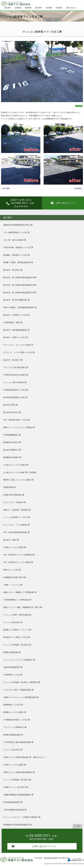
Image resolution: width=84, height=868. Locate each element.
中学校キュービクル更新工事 (15, 547)
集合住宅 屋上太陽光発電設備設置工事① (20, 293)
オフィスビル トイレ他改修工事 (16, 525)
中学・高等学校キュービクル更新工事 (18, 562)
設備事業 (18, 8)
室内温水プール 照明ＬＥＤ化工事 (17, 637)
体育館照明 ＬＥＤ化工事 (13, 705)
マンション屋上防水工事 (13, 622)
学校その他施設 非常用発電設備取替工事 (20, 307)
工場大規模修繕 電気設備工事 (15, 810)
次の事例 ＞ (79, 188)
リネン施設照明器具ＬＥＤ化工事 (16, 232)
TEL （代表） (42, 836)
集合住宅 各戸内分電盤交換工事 (16, 300)
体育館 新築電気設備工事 (13, 735)
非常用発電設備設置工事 (13, 802)
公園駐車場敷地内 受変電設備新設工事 (18, 795)
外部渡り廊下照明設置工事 (14, 495)
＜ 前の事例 (5, 188)
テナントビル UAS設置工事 (15, 502)
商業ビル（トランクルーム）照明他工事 (19, 427)
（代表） (21, 203)
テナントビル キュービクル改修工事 (18, 345)
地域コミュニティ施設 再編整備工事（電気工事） (23, 607)
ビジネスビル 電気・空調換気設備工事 (18, 690)
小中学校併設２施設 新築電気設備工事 (18, 742)
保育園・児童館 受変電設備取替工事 (18, 262)
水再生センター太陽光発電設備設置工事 (19, 772)
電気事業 (8, 8)
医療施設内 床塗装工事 (12, 457)
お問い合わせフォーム (63, 203)
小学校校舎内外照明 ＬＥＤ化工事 (17, 720)
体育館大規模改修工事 (12, 652)
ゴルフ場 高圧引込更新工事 (15, 240)
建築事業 (28, 8)
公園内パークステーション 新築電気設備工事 (21, 697)
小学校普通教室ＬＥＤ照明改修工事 (17, 600)
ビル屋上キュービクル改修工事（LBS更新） (21, 472)
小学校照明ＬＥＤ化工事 (13, 675)
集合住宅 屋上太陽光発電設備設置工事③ (20, 277)
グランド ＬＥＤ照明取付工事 (15, 727)
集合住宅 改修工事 (11, 540)
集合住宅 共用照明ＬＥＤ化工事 (16, 315)
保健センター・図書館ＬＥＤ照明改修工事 (20, 592)
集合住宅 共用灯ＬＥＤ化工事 (16, 337)
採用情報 (59, 8)
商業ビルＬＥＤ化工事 (12, 570)
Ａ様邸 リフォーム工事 (13, 585)
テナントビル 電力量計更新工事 (16, 367)
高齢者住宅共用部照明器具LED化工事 (18, 225)
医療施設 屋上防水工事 (12, 442)
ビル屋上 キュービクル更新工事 (16, 465)
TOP (78, 826)
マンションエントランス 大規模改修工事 (19, 660)
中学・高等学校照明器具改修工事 (16, 532)
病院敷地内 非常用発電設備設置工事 (17, 825)
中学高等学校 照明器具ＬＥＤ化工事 (18, 248)
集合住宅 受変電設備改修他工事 (16, 330)
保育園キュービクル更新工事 (15, 712)
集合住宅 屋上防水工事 (13, 270)
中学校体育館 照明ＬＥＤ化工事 (16, 390)
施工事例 (38, 8)
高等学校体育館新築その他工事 (16, 397)
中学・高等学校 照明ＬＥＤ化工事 (17, 420)
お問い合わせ (71, 8)
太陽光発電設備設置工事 (13, 667)
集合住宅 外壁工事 (10, 405)
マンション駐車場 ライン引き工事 (17, 517)
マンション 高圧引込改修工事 (15, 382)
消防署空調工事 (9, 487)
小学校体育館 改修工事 (13, 322)
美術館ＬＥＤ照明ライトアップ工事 (17, 630)
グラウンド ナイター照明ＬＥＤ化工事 (19, 352)
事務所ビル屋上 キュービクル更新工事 (18, 480)
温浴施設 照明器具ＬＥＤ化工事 (16, 255)
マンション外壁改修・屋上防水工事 (17, 645)
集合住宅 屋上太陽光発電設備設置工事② (20, 285)
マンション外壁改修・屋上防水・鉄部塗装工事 (22, 682)
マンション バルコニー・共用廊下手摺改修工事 (22, 817)
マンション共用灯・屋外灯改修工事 (17, 615)
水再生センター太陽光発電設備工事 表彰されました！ (25, 757)
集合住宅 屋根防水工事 (12, 450)
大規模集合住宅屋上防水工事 (15, 577)
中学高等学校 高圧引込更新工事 (16, 375)
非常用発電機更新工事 (12, 435)
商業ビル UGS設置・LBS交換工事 (17, 510)
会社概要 (49, 8)
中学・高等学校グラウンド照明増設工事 (19, 555)
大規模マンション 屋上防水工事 (16, 787)
